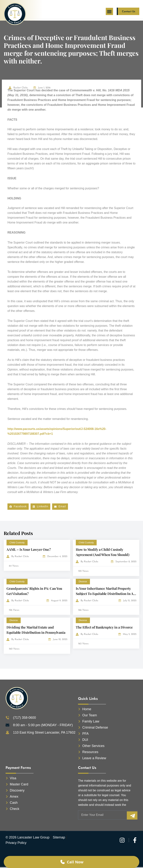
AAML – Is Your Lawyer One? (29, 549)
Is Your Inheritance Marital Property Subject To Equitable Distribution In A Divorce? (105, 594)
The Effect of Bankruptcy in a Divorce (104, 627)
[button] (109, 11)
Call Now (71, 861)
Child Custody (17, 542)
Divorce (83, 581)
